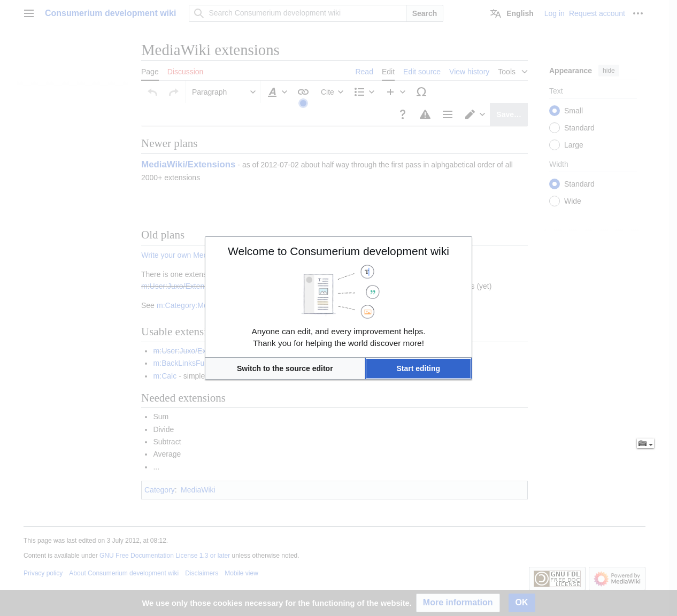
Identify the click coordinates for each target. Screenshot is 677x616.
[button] (285, 368)
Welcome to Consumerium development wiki (338, 251)
